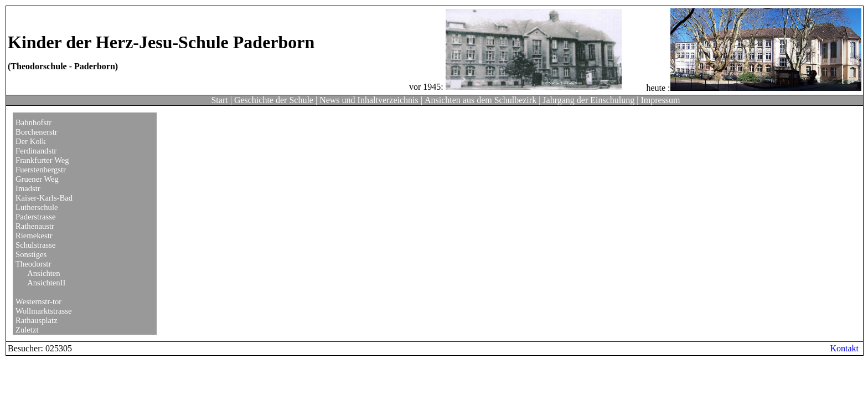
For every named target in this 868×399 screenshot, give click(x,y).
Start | (221, 100)
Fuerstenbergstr (41, 170)
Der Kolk (31, 141)
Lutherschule (37, 207)
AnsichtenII (46, 283)
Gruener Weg (37, 179)
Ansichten (43, 273)
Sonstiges (31, 254)
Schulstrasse (35, 245)
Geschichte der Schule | (276, 100)
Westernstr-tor (38, 301)
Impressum (660, 100)
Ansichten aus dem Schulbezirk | (482, 100)
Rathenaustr (35, 226)
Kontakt (844, 348)
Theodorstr (33, 264)
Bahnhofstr (33, 122)
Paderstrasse (35, 217)
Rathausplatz (37, 320)
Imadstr (28, 188)
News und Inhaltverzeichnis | (371, 100)
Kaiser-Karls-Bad (44, 198)
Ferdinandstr (36, 151)
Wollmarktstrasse (43, 311)
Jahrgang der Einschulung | (590, 100)
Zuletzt (27, 330)
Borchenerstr (37, 132)
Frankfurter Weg (42, 160)
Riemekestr (34, 236)
